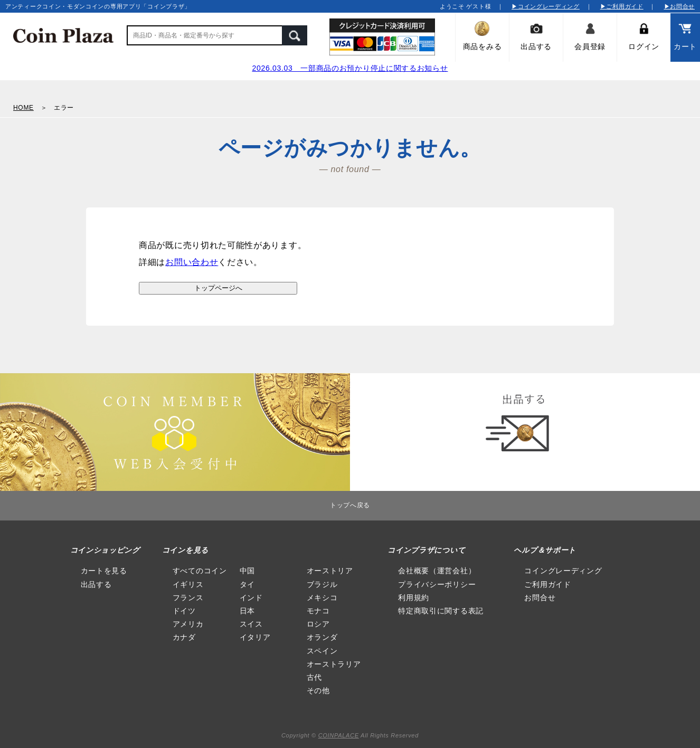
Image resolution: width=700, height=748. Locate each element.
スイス (251, 624)
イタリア (255, 637)
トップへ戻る (350, 505)
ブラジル (322, 584)
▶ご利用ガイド (622, 6)
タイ (247, 584)
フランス (188, 598)
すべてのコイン (200, 571)
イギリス (188, 584)
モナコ (318, 611)
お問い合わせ (192, 262)
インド (251, 598)
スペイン (322, 651)
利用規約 (414, 598)
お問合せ (540, 598)
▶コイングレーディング (546, 6)
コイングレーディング (563, 571)
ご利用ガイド (547, 584)
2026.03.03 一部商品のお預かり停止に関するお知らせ (350, 68)
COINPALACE (339, 735)
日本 (247, 611)
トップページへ (218, 288)
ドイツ (184, 611)
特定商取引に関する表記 (441, 611)
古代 (314, 677)
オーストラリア (334, 664)
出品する (96, 584)
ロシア (318, 624)
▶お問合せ (680, 6)
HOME (23, 108)
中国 (247, 571)
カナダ (184, 637)
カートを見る (104, 571)
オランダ (322, 637)
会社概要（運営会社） (437, 571)
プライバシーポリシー (437, 584)
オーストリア (330, 571)
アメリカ (188, 624)
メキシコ (322, 598)
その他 (318, 690)
